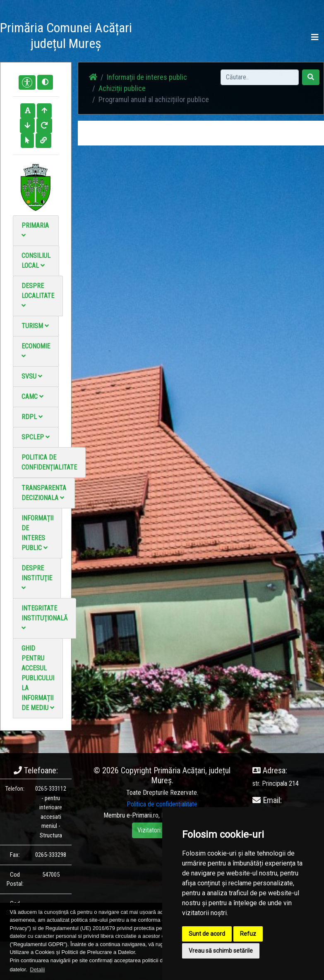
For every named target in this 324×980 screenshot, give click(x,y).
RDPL (32, 417)
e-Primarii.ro (143, 815)
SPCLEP (36, 437)
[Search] (260, 77)
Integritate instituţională (44, 618)
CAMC (32, 397)
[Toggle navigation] (315, 37)
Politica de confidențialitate (49, 462)
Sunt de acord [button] (207, 934)
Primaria (35, 230)
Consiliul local (36, 261)
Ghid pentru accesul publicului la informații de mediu (38, 678)
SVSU (32, 376)
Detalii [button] (37, 969)
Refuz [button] (248, 934)
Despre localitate (38, 295)
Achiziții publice (122, 88)
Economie (36, 351)
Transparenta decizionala (44, 493)
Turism (35, 326)
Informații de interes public (37, 533)
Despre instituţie (37, 578)
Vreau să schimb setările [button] (221, 951)
